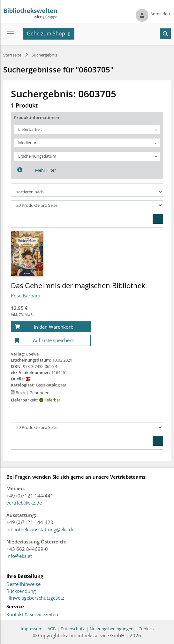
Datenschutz (73, 629)
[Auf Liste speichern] (51, 340)
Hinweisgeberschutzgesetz (35, 598)
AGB (52, 629)
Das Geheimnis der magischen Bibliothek (78, 285)
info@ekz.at (19, 556)
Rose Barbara (26, 296)
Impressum (32, 629)
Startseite (12, 55)
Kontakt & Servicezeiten (32, 615)
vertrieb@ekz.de (24, 503)
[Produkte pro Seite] (87, 205)
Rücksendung (21, 591)
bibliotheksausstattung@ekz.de (40, 529)
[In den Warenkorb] (51, 327)
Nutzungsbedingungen (112, 629)
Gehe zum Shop (46, 34)
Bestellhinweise (23, 584)
